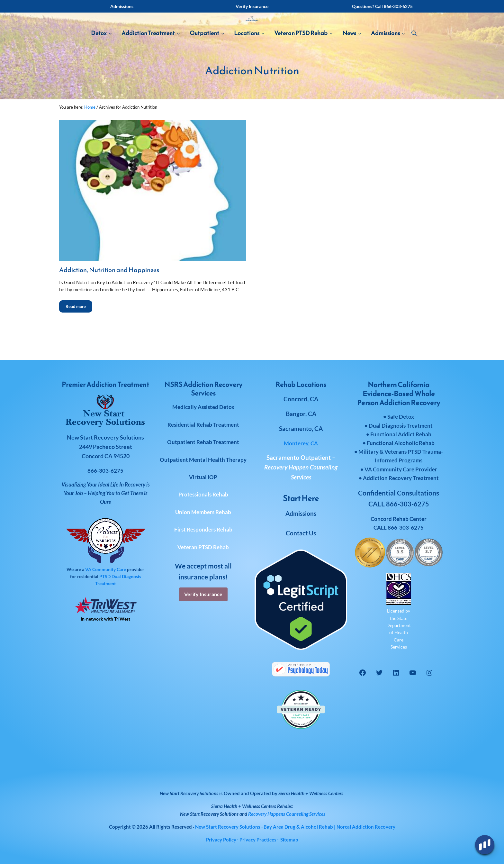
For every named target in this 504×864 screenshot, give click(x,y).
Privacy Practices (258, 840)
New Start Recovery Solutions (209, 814)
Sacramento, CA (301, 428)
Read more (79, 333)
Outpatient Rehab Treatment (203, 442)
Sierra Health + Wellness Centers (311, 793)
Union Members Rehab (203, 512)
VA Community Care (106, 569)
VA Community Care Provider (401, 469)
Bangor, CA (301, 414)
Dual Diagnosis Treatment (401, 426)
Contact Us (301, 533)
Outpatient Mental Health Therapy (203, 460)
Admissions (301, 513)
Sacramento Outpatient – (301, 467)
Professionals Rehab (203, 494)
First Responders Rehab (203, 529)
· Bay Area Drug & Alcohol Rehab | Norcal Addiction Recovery (295, 827)
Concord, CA (301, 399)
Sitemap (289, 840)
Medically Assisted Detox (203, 407)
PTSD (105, 576)
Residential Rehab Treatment (203, 425)
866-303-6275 (406, 527)
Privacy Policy (221, 840)
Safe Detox (401, 417)
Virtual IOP (203, 477)
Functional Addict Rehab (401, 434)
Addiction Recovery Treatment (401, 478)
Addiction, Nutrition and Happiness (113, 298)
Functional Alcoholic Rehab (401, 443)
